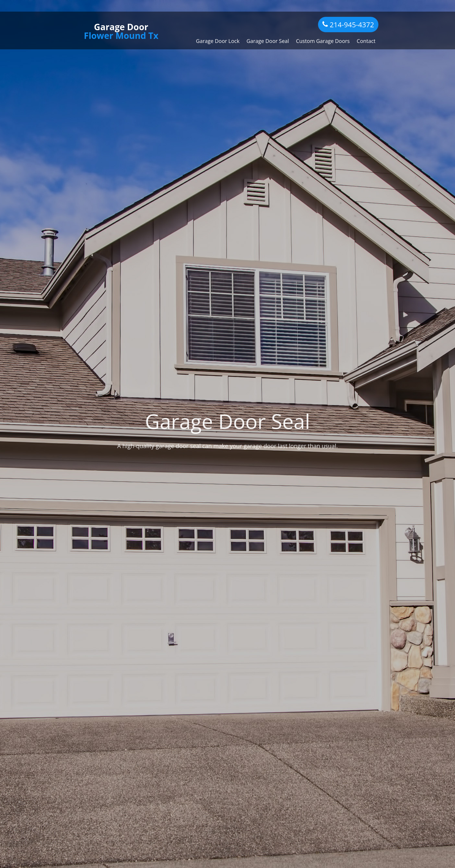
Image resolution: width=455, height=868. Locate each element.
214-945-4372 (348, 25)
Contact (366, 41)
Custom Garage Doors (323, 41)
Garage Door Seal (268, 41)
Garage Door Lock (218, 41)
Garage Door (121, 31)
